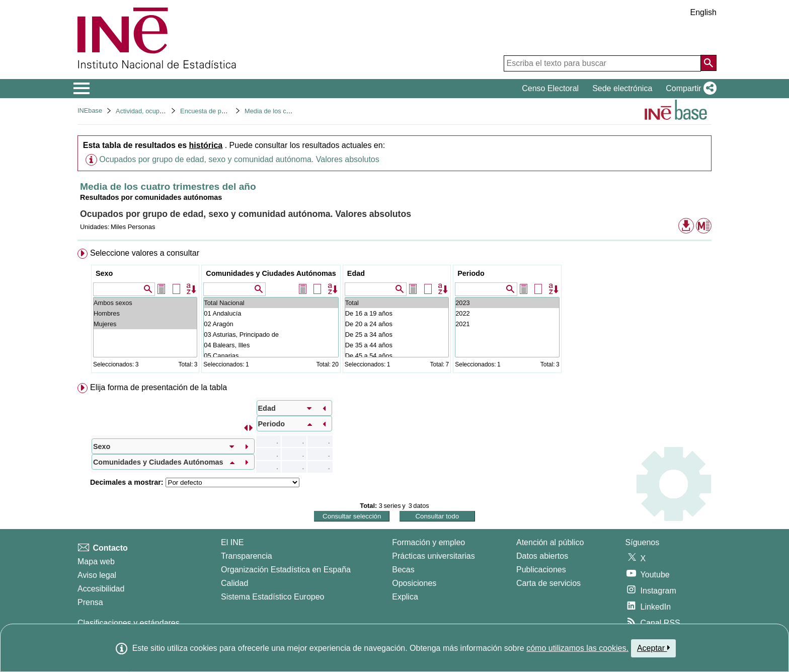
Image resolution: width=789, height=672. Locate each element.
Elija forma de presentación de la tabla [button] (159, 387)
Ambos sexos (145, 303)
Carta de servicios (548, 583)
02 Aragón (271, 324)
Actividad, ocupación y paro (155, 111)
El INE (232, 542)
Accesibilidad (101, 589)
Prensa (90, 602)
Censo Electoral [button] (550, 88)
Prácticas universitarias (433, 556)
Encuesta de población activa (222, 111)
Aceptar (653, 648)
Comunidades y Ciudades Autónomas (271, 273)
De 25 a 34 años (397, 334)
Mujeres (145, 324)
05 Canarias (271, 356)
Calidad (234, 583)
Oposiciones (414, 583)
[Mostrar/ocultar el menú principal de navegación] (82, 89)
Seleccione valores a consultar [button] (145, 253)
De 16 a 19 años (397, 313)
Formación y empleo (428, 542)
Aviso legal (97, 575)
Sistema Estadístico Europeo (272, 597)
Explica (405, 597)
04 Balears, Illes (271, 345)
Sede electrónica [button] (622, 88)
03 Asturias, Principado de (271, 334)
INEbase (90, 110)
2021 (507, 324)
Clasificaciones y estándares (129, 623)
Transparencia (247, 556)
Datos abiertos (542, 556)
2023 (507, 303)
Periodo (471, 273)
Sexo (104, 273)
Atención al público (550, 542)
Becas (403, 570)
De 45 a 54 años (397, 356)
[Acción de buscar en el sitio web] (708, 63)
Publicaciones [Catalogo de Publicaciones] (541, 570)
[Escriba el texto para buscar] (602, 63)
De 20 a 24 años (397, 324)
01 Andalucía (271, 313)
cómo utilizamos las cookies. (577, 648)
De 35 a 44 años (397, 345)
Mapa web (96, 562)
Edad (356, 273)
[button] (689, 89)
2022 (507, 313)
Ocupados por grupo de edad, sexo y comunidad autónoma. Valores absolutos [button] (239, 159)
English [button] (703, 12)
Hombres (145, 313)
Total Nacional (271, 303)
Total (397, 303)
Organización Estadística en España (286, 570)
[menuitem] (395, 313)
